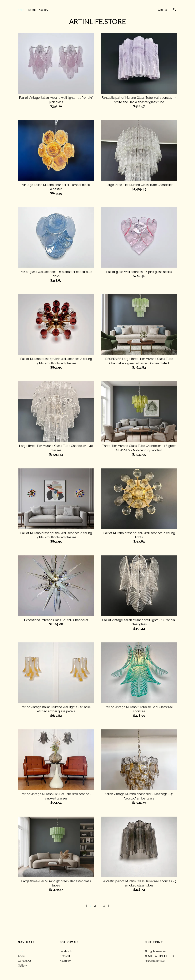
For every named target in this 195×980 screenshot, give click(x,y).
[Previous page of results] (87, 906)
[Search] (175, 10)
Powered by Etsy (155, 961)
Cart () (162, 10)
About (32, 10)
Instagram (65, 961)
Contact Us (25, 961)
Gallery (44, 10)
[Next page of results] (109, 906)
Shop (21, 10)
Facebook (66, 951)
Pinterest (65, 956)
